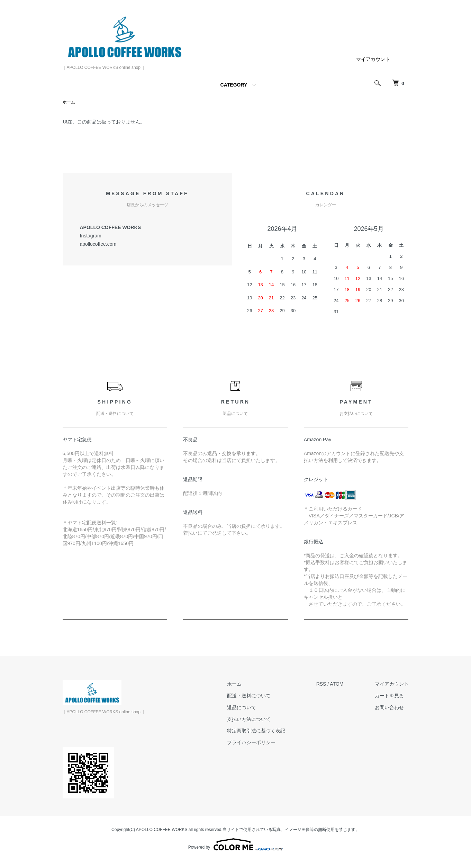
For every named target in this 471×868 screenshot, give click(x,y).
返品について (242, 707)
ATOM (337, 684)
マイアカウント (373, 59)
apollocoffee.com (98, 244)
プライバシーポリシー (251, 742)
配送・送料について (249, 696)
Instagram (91, 236)
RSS (321, 684)
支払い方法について (249, 719)
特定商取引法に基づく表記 (256, 731)
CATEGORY (234, 85)
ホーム (69, 102)
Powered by (235, 844)
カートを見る (389, 696)
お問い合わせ (389, 707)
